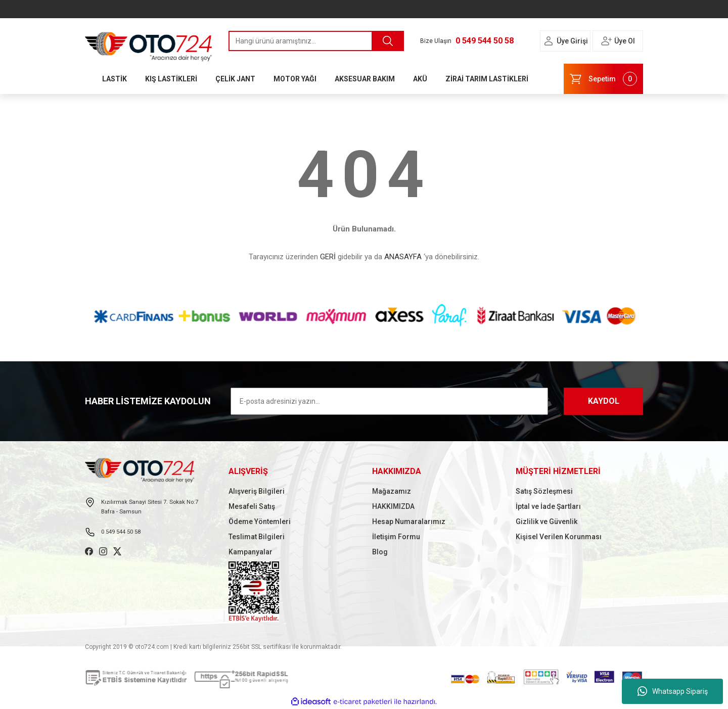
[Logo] (149, 44)
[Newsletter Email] (389, 401)
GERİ (328, 257)
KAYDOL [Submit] (604, 401)
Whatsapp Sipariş (673, 691)
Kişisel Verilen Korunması (559, 537)
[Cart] (603, 79)
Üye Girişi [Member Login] (572, 41)
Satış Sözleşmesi (544, 491)
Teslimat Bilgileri (257, 537)
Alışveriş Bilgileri (257, 491)
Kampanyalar (251, 552)
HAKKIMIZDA (393, 506)
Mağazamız (392, 491)
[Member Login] (549, 41)
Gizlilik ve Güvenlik (547, 522)
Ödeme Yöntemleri (260, 522)
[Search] (316, 41)
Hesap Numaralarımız (409, 522)
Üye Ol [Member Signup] (625, 41)
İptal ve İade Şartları (548, 506)
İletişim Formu (396, 537)
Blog (380, 552)
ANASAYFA (403, 257)
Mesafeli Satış (252, 506)
